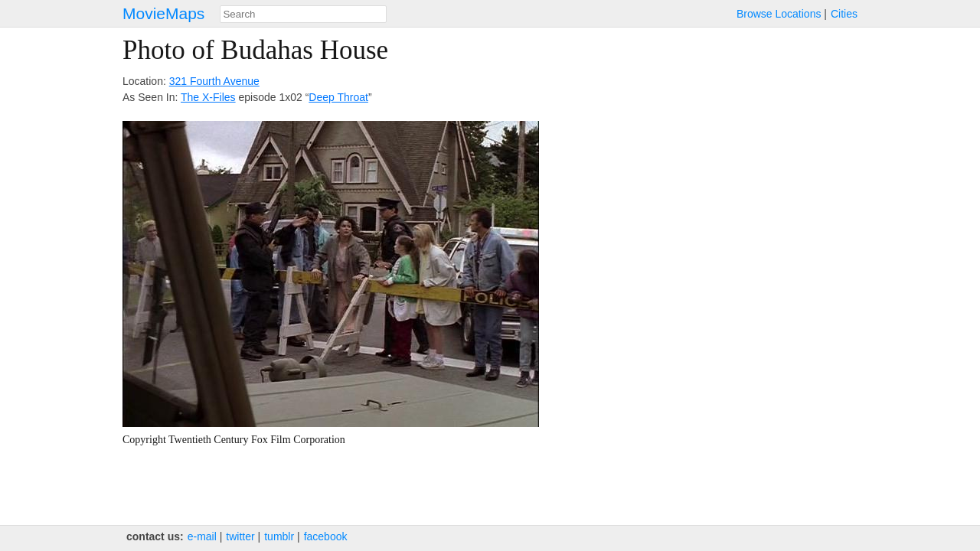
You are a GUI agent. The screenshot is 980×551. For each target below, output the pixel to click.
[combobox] (303, 14)
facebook (326, 536)
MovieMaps (163, 13)
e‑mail (202, 536)
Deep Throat (338, 97)
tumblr (279, 536)
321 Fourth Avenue (214, 81)
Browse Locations (779, 14)
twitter (240, 536)
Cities (844, 14)
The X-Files (208, 97)
